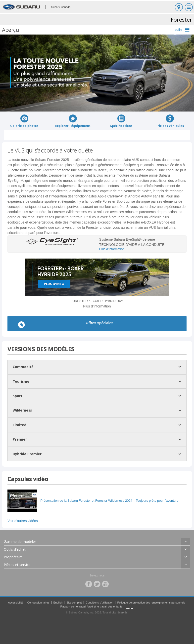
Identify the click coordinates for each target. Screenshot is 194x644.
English (58, 603)
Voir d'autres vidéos (23, 521)
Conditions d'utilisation (100, 603)
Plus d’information (112, 249)
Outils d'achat (15, 549)
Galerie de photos (24, 121)
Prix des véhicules (170, 121)
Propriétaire (13, 557)
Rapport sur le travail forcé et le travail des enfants (91, 606)
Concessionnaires (38, 603)
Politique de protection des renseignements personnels (151, 603)
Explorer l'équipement (73, 121)
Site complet (74, 603)
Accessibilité (16, 603)
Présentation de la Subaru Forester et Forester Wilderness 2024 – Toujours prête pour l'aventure (110, 501)
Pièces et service (17, 565)
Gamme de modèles (20, 542)
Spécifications (121, 121)
